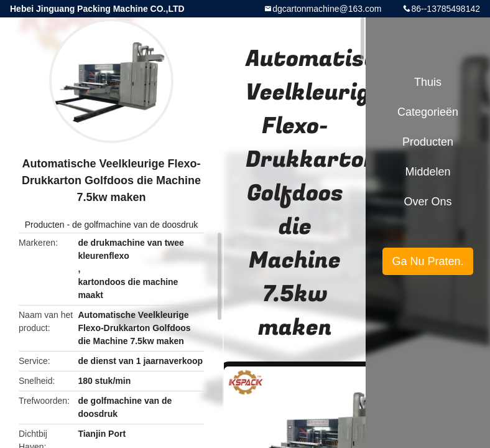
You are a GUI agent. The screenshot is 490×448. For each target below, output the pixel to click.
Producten (45, 225)
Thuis (428, 82)
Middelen (428, 172)
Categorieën (428, 112)
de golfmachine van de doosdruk (135, 225)
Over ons (428, 202)
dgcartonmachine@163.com (327, 9)
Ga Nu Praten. (428, 261)
